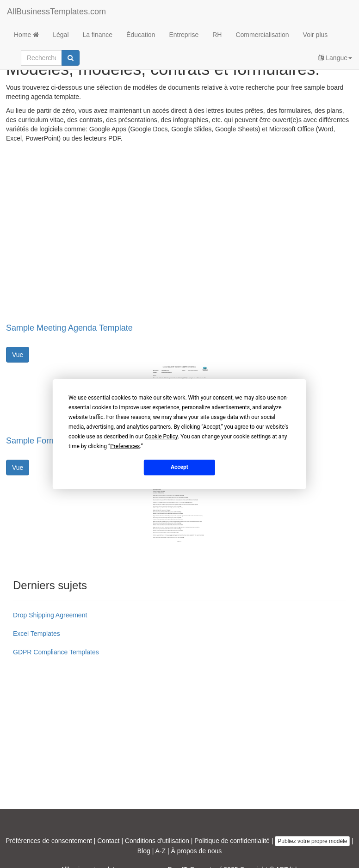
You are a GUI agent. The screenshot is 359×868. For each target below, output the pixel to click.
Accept (179, 467)
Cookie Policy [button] (161, 436)
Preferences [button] (125, 446)
